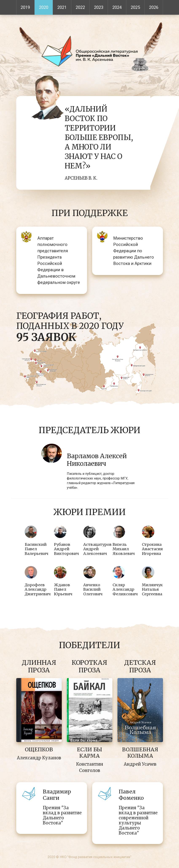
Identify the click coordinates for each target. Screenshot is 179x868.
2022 (80, 7)
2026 (154, 7)
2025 (135, 7)
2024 (117, 7)
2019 (25, 7)
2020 (44, 7)
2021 (62, 7)
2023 (99, 7)
